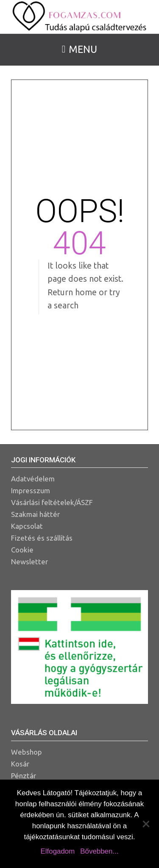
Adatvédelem (33, 479)
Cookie (22, 550)
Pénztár (24, 776)
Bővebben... (99, 851)
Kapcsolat (27, 526)
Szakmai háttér (35, 514)
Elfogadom (58, 851)
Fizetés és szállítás (42, 538)
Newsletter (29, 562)
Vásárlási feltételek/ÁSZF (52, 502)
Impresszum (31, 490)
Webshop (26, 752)
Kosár (20, 764)
